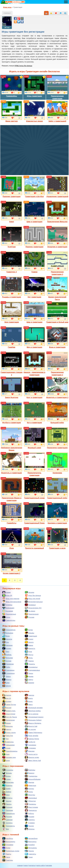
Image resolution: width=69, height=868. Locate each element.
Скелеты (30, 820)
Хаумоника (57, 463)
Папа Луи (8, 736)
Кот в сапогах (32, 714)
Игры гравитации (34, 86)
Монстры (30, 795)
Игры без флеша (33, 595)
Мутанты (7, 798)
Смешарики (8, 745)
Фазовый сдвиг (34, 438)
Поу (5, 739)
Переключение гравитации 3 (57, 263)
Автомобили (31, 838)
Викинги (29, 773)
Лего (6, 651)
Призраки (8, 810)
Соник (6, 748)
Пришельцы (8, 813)
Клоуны (29, 789)
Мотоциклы (31, 848)
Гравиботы (12, 513)
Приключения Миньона (57, 212)
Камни (29, 645)
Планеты (30, 664)
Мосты (29, 655)
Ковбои (7, 792)
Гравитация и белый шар (57, 312)
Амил (12, 212)
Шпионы (30, 829)
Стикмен (30, 823)
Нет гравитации (34, 287)
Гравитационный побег (57, 488)
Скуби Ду (30, 742)
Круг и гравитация (34, 388)
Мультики (8, 658)
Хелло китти (31, 754)
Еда (5, 642)
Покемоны (30, 804)
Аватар (7, 695)
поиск (26, 866)
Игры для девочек (11, 599)
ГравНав (12, 338)
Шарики (29, 683)
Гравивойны (12, 86)
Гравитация (31, 636)
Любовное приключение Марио (12, 439)
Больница (8, 633)
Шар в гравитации (34, 312)
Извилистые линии (34, 111)
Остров (7, 661)
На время (8, 611)
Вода (6, 636)
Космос (7, 648)
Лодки (6, 848)
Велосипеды (9, 842)
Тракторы (8, 860)
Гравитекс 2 (12, 262)
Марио (6, 723)
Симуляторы (9, 620)
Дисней (7, 708)
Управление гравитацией (57, 187)
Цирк (6, 683)
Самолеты (30, 854)
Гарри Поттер (9, 704)
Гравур (34, 262)
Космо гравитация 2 (12, 564)
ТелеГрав (12, 237)
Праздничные (9, 614)
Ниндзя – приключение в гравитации (34, 364)
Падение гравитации (12, 187)
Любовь (7, 655)
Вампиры (30, 770)
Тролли (29, 826)
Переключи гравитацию (57, 438)
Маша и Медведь (33, 723)
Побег (6, 667)
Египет (29, 639)
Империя (7, 645)
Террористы (8, 826)
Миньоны (7, 726)
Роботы (29, 813)
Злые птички (9, 714)
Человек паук (9, 757)
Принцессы (31, 810)
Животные (30, 785)
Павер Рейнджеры (33, 732)
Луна (12, 538)
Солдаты (7, 823)
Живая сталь (9, 711)
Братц (29, 698)
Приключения (32, 614)
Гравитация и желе (57, 538)
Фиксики (30, 751)
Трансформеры (10, 751)
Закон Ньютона (12, 388)
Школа (6, 686)
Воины (6, 776)
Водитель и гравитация (12, 463)
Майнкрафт (8, 608)
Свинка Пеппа (32, 739)
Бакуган (29, 695)
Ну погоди (30, 729)
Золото (29, 642)
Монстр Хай (31, 726)
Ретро (6, 617)
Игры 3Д (7, 595)
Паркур (29, 661)
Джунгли (7, 639)
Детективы (8, 782)
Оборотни (30, 801)
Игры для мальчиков (12, 602)
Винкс (29, 701)
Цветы (29, 679)
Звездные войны (33, 711)
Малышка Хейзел (33, 720)
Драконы (7, 785)
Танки (29, 857)
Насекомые (31, 798)
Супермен (30, 748)
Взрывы (29, 633)
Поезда (29, 851)
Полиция (7, 807)
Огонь (29, 658)
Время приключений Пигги (57, 289)
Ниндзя (7, 801)
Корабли (30, 845)
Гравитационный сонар (34, 488)
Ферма (29, 676)
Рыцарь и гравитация (12, 287)
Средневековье (32, 670)
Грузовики (8, 845)
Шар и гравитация (34, 212)
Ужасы (6, 676)
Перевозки (8, 664)
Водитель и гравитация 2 (57, 388)
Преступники (31, 807)
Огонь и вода (9, 732)
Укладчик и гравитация (57, 237)
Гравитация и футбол (34, 187)
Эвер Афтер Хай (33, 760)
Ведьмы (7, 773)
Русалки (7, 817)
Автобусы (8, 838)
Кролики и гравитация (57, 513)
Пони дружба (31, 736)
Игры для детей (32, 599)
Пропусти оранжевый (34, 538)
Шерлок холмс (32, 757)
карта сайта (41, 866)
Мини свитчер (12, 111)
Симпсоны (8, 742)
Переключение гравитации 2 (57, 364)
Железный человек (34, 708)
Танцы (29, 673)
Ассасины (8, 770)
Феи (5, 829)
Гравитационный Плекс (34, 513)
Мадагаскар (8, 720)
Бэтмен (7, 701)
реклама (49, 866)
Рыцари (29, 817)
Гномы (6, 779)
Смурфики (30, 745)
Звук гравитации (12, 312)
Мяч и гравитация (34, 338)
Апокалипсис (9, 630)
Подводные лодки (11, 851)
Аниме (6, 592)
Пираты (7, 804)
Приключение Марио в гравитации (12, 489)
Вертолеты (31, 842)
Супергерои (8, 673)
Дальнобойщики (33, 779)
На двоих (30, 611)
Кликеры (7, 605)
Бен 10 (7, 698)
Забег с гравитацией (57, 111)
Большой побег (57, 413)
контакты (32, 866)
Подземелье (31, 667)
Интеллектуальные (34, 602)
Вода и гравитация (57, 338)
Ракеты (7, 854)
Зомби (6, 789)
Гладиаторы (31, 776)
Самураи (7, 820)
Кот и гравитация (34, 413)
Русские (29, 617)
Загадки (29, 592)
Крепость (30, 648)
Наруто (7, 729)
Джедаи (29, 782)
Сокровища (8, 670)
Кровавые (30, 605)
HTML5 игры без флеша (23, 66)
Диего (29, 704)
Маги (6, 795)
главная (20, 866)
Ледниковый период (34, 717)
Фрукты (7, 679)
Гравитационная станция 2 (11, 364)
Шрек (6, 760)
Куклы (29, 792)
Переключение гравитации (57, 88)
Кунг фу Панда (10, 717)
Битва (29, 630)
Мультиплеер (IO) (33, 608)
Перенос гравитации (34, 237)
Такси (6, 857)
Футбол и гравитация (12, 413)
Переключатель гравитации (34, 464)
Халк (6, 754)
